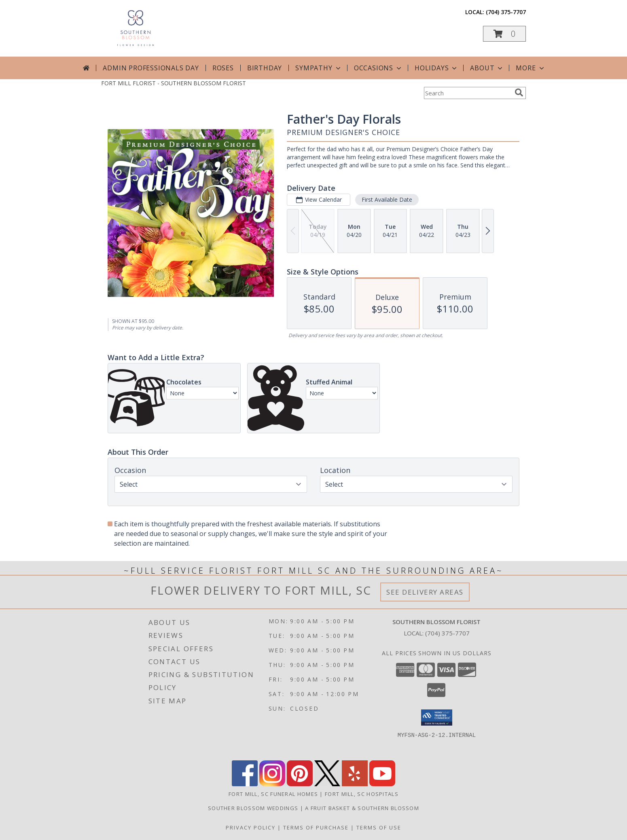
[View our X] (327, 784)
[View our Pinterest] (300, 784)
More (531, 68)
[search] (519, 93)
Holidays (436, 68)
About (487, 68)
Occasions (378, 68)
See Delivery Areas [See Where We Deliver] (425, 592)
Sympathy (319, 68)
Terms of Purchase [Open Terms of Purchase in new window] (316, 827)
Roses (223, 68)
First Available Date (387, 199)
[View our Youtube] (382, 784)
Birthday (265, 68)
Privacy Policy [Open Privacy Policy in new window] (251, 827)
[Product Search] (468, 93)
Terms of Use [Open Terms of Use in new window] (379, 827)
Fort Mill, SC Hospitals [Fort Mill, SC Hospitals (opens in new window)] (362, 794)
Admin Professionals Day (151, 68)
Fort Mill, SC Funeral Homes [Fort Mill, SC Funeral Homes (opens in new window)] (273, 794)
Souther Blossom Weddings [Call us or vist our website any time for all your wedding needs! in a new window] (254, 808)
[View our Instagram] (272, 784)
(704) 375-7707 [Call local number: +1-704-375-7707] (506, 12)
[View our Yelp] (355, 784)
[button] (504, 34)
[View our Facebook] (245, 784)
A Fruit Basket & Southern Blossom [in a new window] (362, 808)
